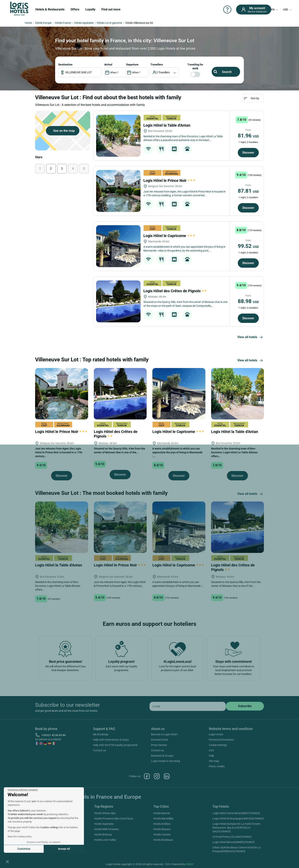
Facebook (147, 776)
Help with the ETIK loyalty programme (115, 745)
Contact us (100, 750)
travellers (157, 65)
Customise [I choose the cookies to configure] (24, 849)
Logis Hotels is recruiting (166, 761)
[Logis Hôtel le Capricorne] (118, 246)
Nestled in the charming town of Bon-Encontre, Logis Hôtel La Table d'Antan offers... (234, 452)
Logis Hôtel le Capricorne (169, 236)
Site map (214, 761)
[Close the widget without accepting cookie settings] (23, 790)
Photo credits (217, 766)
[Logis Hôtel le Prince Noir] (118, 191)
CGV (211, 750)
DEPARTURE (132, 65)
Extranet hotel (159, 740)
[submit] (245, 706)
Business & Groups (162, 756)
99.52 (248, 246)
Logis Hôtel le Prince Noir (169, 180)
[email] (188, 706)
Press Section (159, 745)
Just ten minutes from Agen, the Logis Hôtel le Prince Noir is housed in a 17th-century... (59, 452)
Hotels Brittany (103, 834)
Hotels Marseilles (163, 818)
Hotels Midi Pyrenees (106, 829)
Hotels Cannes (162, 834)
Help (211, 756)
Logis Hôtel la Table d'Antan (167, 125)
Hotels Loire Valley (105, 840)
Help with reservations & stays (111, 740)
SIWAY (190, 864)
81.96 (248, 136)
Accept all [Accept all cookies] (64, 849)
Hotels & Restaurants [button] (50, 9)
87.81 (248, 191)
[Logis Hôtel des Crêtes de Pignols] (118, 301)
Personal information (221, 740)
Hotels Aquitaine (104, 824)
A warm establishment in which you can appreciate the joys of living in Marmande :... (177, 452)
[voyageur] (165, 72)
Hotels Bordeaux (163, 840)
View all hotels (251, 337)
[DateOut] (137, 72)
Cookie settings (218, 745)
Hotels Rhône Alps (105, 813)
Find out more (111, 9)
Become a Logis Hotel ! (164, 734)
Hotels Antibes (162, 824)
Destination (65, 65)
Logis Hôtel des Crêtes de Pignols (175, 291)
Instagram (157, 776)
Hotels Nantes (162, 813)
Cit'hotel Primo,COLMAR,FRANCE (232, 837)
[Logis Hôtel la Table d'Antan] (118, 136)
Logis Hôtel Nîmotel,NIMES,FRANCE (234, 842)
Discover (248, 153)
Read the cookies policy (20, 837)
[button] (7, 862)
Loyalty (90, 9)
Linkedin (167, 776)
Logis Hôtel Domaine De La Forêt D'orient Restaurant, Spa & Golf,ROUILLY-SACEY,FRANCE (236, 828)
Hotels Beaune (162, 829)
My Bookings (101, 734)
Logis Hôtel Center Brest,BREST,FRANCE (236, 813)
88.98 (248, 301)
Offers (75, 9)
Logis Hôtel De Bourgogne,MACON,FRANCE (238, 818)
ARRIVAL (108, 65)
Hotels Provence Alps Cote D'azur (114, 818)
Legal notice (216, 734)
